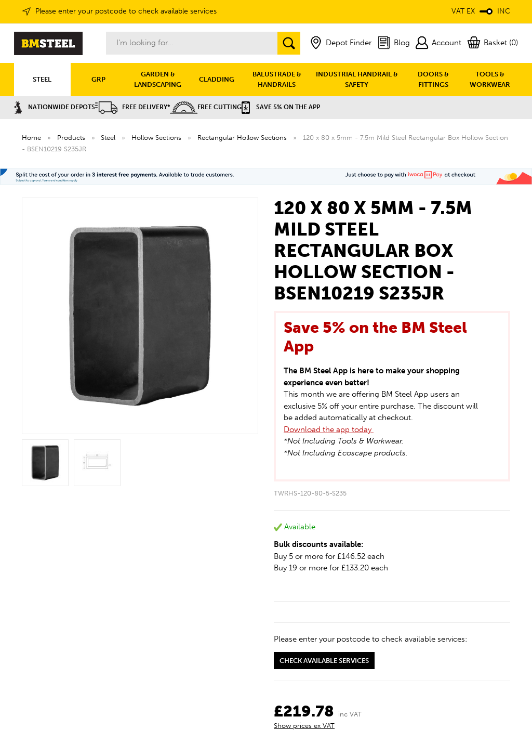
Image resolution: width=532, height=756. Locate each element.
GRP (98, 79)
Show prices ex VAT (304, 726)
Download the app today (329, 429)
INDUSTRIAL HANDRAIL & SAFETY (357, 79)
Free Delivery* (133, 107)
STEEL (42, 79)
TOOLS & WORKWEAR (490, 79)
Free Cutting (206, 107)
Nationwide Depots (55, 107)
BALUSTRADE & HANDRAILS (277, 79)
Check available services (324, 661)
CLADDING (217, 79)
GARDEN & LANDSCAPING (158, 79)
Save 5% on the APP (281, 107)
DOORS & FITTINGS (433, 79)
